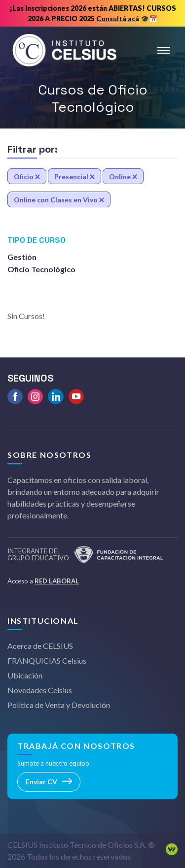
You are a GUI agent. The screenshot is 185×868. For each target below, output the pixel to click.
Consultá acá (118, 18)
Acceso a (43, 581)
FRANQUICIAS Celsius (47, 660)
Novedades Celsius (40, 690)
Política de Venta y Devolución (59, 705)
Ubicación (25, 675)
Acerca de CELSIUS (40, 646)
